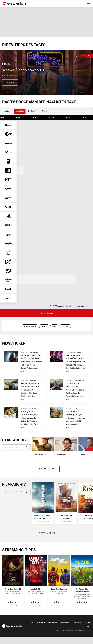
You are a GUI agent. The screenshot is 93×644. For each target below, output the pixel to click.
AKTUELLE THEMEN (30, 326)
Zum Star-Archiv (47, 469)
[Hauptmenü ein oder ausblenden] (88, 4)
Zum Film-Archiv (47, 533)
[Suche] (16, 447)
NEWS (54, 326)
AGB (32, 623)
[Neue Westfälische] (15, 4)
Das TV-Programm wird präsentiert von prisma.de (70, 306)
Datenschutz (65, 623)
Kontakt (88, 623)
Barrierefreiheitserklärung (47, 623)
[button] (44, 89)
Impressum (77, 623)
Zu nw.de (88, 626)
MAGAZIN (44, 326)
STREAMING (65, 326)
